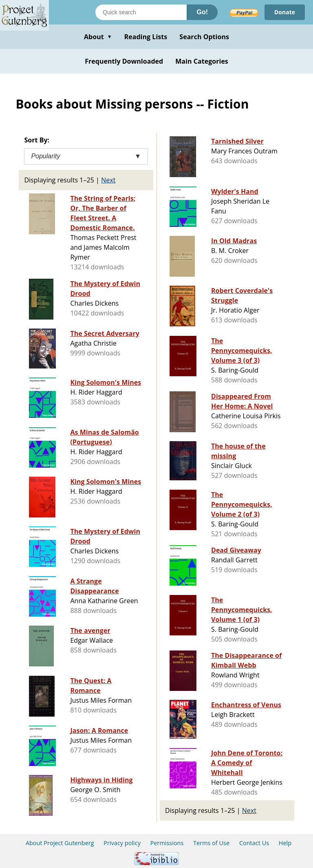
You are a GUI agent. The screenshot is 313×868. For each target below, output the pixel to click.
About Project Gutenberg (60, 843)
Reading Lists (146, 37)
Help (285, 843)
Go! (202, 12)
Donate (285, 12)
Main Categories (202, 61)
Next (108, 180)
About (98, 37)
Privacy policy (122, 843)
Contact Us (254, 843)
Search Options (204, 37)
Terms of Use (211, 843)
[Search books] (141, 12)
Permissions (167, 843)
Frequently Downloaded (124, 61)
